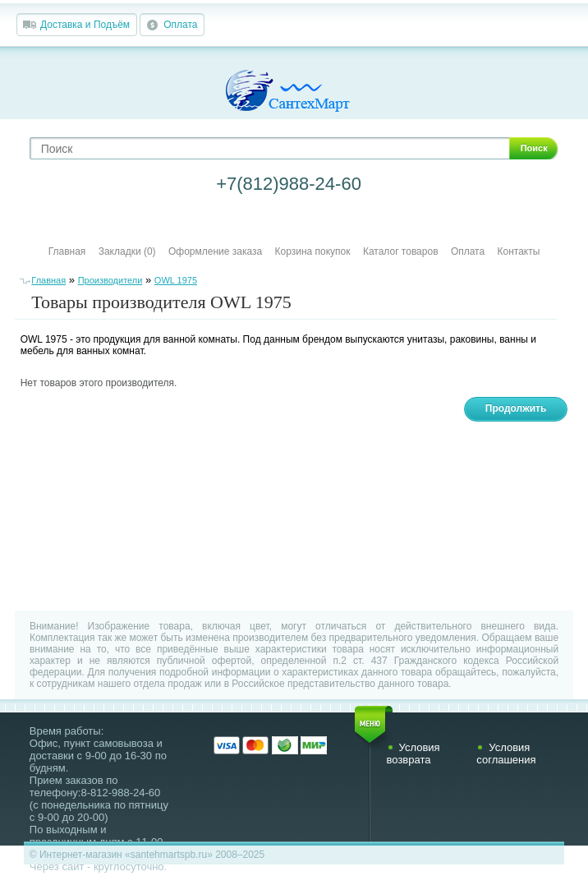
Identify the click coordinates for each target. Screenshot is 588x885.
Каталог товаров (401, 251)
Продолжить (516, 408)
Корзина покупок (313, 251)
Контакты (519, 251)
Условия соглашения (506, 754)
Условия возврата (413, 754)
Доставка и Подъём (85, 25)
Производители (110, 280)
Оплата (180, 25)
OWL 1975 (176, 280)
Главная (67, 251)
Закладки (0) (127, 251)
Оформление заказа (215, 251)
